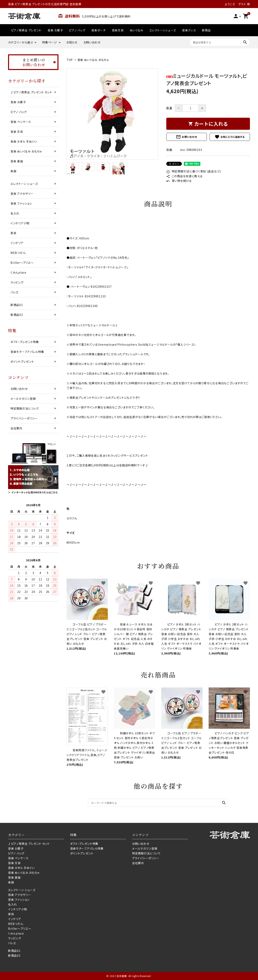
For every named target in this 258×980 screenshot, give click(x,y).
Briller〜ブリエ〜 (22, 263)
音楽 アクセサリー (22, 194)
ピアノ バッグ (77, 30)
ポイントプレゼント (22, 362)
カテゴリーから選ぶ (20, 42)
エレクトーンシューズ (163, 30)
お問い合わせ (92, 42)
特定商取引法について (25, 408)
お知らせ (72, 42)
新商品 (206, 30)
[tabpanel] (112, 114)
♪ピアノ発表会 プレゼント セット (31, 92)
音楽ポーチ (99, 30)
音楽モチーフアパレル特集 (27, 352)
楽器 (13, 171)
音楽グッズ (189, 30)
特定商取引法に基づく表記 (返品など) (194, 171)
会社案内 (16, 428)
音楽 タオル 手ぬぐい (24, 141)
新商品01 (17, 305)
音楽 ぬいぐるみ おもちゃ (93, 60)
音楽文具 (118, 30)
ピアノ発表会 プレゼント (26, 30)
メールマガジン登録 (23, 399)
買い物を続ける (179, 181)
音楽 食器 (17, 161)
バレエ (15, 292)
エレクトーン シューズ (24, 184)
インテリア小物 (20, 223)
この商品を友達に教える (184, 176)
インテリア (17, 243)
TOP (70, 60)
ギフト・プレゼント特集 (25, 342)
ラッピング (17, 282)
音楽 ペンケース (21, 122)
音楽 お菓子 (55, 30)
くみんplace (18, 272)
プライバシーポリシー (24, 418)
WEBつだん (18, 253)
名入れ (15, 213)
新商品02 (17, 315)
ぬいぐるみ (137, 30)
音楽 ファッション (21, 203)
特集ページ (50, 42)
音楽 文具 (17, 132)
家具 (13, 233)
